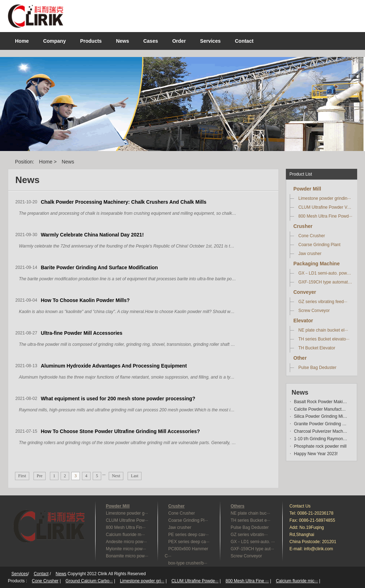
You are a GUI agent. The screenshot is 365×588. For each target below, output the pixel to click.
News (68, 162)
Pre (40, 476)
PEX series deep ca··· (189, 542)
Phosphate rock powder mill (320, 446)
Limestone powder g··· (127, 513)
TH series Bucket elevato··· (324, 339)
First (22, 476)
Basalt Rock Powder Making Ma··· (321, 402)
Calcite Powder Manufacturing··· (321, 409)
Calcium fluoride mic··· (297, 581)
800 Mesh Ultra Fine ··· (247, 581)
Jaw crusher (310, 254)
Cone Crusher (312, 236)
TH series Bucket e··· (250, 520)
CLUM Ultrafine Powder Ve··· (326, 207)
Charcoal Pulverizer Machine (321, 431)
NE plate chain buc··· (250, 513)
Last (135, 476)
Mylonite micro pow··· (126, 549)
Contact (41, 574)
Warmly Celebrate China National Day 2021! (92, 235)
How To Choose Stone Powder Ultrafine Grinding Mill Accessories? (120, 431)
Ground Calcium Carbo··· (89, 581)
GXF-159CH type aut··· (252, 549)
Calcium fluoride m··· (125, 535)
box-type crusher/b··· (188, 563)
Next (116, 476)
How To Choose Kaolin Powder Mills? (85, 300)
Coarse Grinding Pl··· (188, 520)
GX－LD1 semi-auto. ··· (253, 542)
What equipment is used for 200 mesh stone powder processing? (118, 399)
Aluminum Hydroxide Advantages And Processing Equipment (114, 366)
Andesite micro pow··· (126, 542)
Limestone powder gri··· (142, 581)
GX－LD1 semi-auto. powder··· (326, 273)
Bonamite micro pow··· (127, 556)
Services (20, 574)
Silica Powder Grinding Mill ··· (321, 416)
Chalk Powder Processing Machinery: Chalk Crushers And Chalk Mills (124, 202)
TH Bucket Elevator (317, 348)
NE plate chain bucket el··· (323, 330)
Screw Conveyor (314, 311)
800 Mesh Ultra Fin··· (126, 527)
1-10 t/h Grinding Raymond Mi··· (321, 439)
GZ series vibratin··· (249, 535)
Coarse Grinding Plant (319, 245)
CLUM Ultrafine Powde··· (195, 581)
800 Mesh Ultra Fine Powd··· (325, 216)
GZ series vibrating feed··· (323, 302)
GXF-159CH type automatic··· (326, 282)
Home (22, 41)
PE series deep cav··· (188, 535)
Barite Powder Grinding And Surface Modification (99, 267)
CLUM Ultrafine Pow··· (127, 520)
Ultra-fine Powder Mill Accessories (81, 333)
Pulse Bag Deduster (317, 368)
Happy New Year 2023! (316, 454)
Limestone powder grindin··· (325, 198)
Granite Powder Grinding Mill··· (321, 424)
